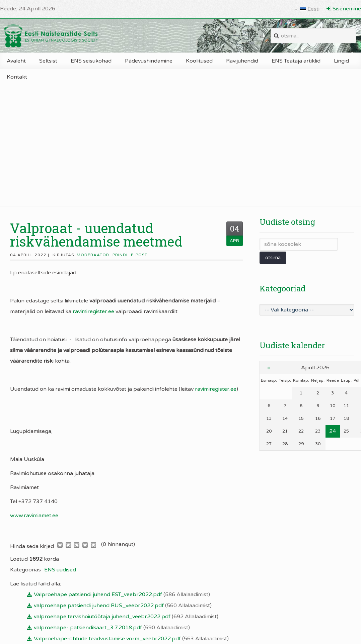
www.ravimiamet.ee (34, 516)
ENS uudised (60, 570)
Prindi (120, 255)
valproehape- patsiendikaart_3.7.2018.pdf (112, 628)
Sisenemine (344, 9)
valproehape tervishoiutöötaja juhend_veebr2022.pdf (126, 617)
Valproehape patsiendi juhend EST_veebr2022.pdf (122, 594)
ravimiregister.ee (93, 311)
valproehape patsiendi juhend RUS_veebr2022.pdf (123, 606)
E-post (139, 255)
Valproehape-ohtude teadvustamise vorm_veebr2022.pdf (131, 639)
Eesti (307, 9)
